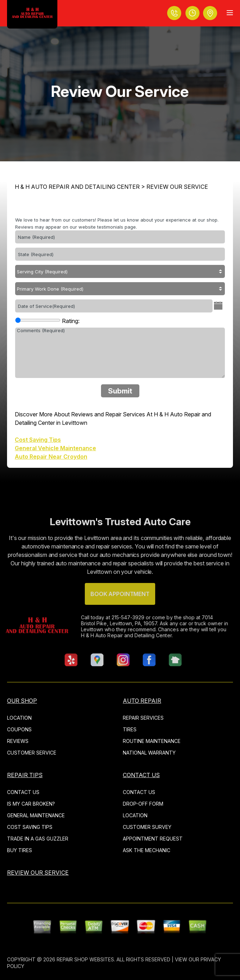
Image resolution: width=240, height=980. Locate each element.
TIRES (130, 729)
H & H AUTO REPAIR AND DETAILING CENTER (77, 187)
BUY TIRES (20, 850)
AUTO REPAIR (142, 701)
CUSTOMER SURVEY (147, 827)
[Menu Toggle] (230, 13)
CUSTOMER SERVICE (32, 753)
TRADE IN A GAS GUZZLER (38, 839)
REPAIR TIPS (25, 775)
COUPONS (19, 729)
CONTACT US (23, 792)
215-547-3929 (113, 617)
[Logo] (32, 14)
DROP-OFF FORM (143, 804)
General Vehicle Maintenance (55, 448)
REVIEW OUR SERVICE (177, 187)
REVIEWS (18, 741)
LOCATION (19, 718)
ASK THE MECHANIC (147, 850)
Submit (120, 391)
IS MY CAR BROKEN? (31, 804)
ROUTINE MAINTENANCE (152, 741)
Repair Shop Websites (85, 959)
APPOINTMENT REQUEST (153, 839)
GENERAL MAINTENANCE (36, 815)
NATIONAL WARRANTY (149, 753)
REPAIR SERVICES (143, 718)
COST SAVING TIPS (30, 827)
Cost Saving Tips (38, 440)
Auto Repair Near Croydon (51, 457)
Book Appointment (120, 608)
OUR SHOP (22, 701)
